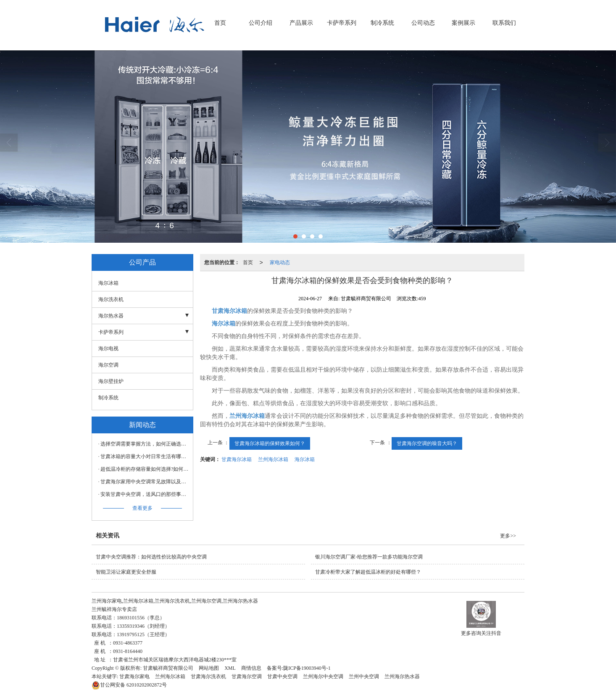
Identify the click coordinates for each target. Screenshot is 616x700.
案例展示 (463, 23)
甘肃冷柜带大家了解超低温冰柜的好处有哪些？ (368, 572)
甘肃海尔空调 (247, 676)
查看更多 (142, 508)
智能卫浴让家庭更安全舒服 (126, 572)
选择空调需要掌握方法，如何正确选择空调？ (145, 444)
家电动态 (280, 262)
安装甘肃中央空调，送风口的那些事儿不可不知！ (145, 494)
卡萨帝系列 (342, 23)
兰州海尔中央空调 (323, 676)
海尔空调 (108, 365)
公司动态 (423, 23)
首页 (220, 23)
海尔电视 (108, 349)
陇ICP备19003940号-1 (307, 668)
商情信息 (251, 668)
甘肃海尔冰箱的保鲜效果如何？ (270, 443)
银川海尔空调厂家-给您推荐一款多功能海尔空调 (369, 557)
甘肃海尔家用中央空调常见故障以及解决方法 (145, 482)
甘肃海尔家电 (134, 676)
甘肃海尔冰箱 (237, 459)
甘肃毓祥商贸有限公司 (168, 668)
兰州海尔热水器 (402, 676)
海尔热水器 (111, 316)
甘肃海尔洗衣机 (208, 676)
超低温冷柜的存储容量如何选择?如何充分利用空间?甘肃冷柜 (145, 469)
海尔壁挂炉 (111, 381)
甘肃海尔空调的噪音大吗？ (427, 443)
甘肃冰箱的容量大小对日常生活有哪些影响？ (145, 456)
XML (230, 668)
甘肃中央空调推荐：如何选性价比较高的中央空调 (151, 557)
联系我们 (504, 23)
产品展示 (301, 23)
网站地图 (209, 668)
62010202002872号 (129, 685)
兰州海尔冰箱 (273, 459)
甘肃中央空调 (282, 676)
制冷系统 (382, 23)
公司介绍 (261, 23)
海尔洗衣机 (111, 299)
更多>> (508, 536)
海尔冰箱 (305, 459)
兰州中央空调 (364, 676)
